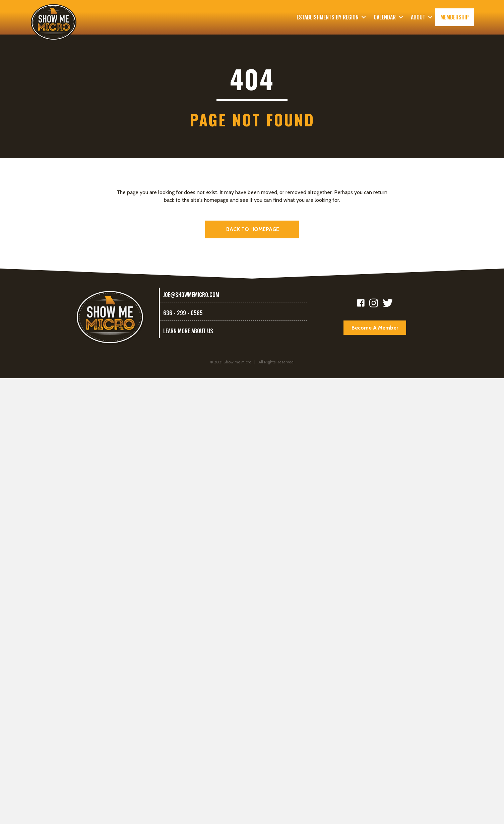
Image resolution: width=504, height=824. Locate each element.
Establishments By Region (328, 17)
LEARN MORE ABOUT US (188, 331)
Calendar (385, 17)
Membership (455, 17)
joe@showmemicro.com (191, 295)
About (418, 17)
